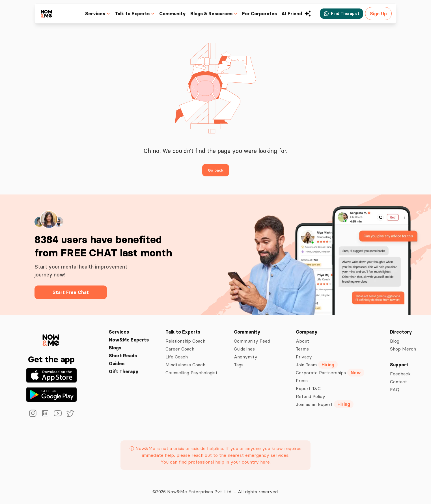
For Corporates (261, 14)
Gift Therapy (123, 371)
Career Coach (179, 349)
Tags (239, 365)
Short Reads (123, 356)
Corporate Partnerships (330, 373)
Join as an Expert (325, 404)
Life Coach (176, 357)
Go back (215, 170)
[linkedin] (45, 413)
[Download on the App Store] (51, 375)
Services (118, 332)
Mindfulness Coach (185, 365)
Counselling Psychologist (191, 373)
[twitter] (70, 413)
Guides (117, 364)
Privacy (304, 357)
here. (265, 462)
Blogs (115, 348)
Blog (395, 341)
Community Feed (253, 341)
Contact (398, 382)
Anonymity (246, 357)
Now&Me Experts (129, 340)
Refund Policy (311, 396)
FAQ (395, 390)
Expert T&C (308, 388)
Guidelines (246, 349)
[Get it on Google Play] (51, 395)
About (303, 341)
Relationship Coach (185, 341)
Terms (303, 349)
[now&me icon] (47, 13)
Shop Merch (403, 349)
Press (302, 380)
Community (176, 14)
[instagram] (33, 413)
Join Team (318, 365)
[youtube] (58, 413)
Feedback (400, 374)
